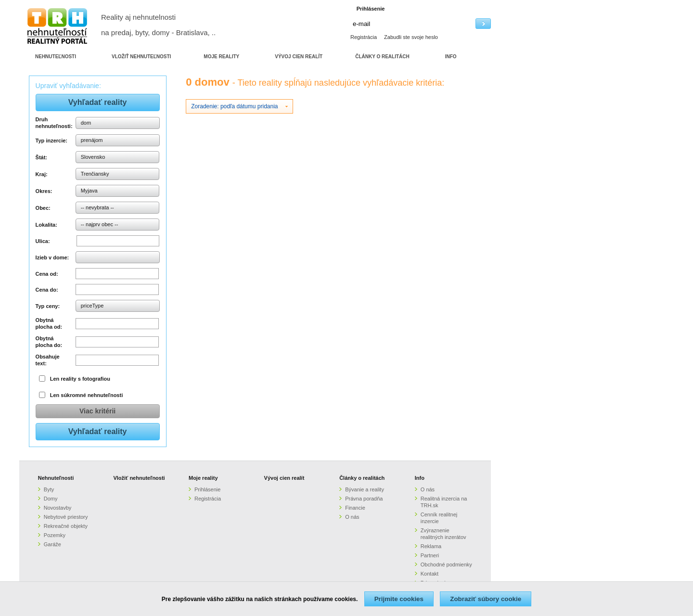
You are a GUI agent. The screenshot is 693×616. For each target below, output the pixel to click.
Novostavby (58, 508)
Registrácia (364, 37)
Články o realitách (362, 478)
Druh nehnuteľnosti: (54, 123)
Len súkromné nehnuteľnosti (87, 395)
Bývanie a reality (365, 489)
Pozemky (55, 535)
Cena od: (47, 274)
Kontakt (430, 574)
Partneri (430, 555)
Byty (49, 489)
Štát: (41, 157)
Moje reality (203, 478)
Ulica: (43, 241)
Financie (355, 508)
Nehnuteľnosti (56, 478)
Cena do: (47, 290)
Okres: (44, 191)
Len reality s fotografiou (80, 379)
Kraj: (42, 174)
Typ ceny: (48, 306)
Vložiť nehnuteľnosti (139, 478)
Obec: (43, 208)
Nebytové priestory (66, 517)
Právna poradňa (364, 499)
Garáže (52, 544)
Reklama (431, 546)
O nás (352, 517)
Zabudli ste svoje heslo (411, 37)
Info (420, 478)
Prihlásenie (207, 489)
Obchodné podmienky (446, 565)
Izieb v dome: (52, 257)
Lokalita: (46, 225)
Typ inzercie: (51, 141)
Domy (51, 499)
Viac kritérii (97, 411)
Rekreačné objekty (66, 526)
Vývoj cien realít (284, 478)
